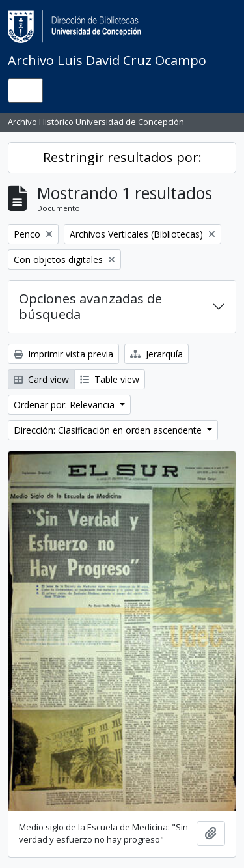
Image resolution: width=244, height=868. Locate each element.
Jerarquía (156, 354)
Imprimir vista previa (63, 354)
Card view (41, 379)
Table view (110, 379)
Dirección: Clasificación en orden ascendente (109, 430)
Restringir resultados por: (122, 157)
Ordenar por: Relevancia (65, 405)
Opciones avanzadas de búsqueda (90, 306)
